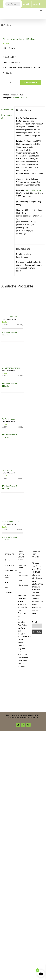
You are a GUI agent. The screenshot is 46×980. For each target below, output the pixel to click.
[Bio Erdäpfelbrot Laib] (13, 507)
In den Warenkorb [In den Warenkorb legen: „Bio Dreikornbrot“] (11, 435)
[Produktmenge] (10, 83)
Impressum (26, 717)
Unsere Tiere (7, 576)
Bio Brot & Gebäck (20, 98)
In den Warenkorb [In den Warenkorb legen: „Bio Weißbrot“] (11, 486)
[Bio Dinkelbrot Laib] (13, 302)
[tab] (7, 109)
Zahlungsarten (23, 585)
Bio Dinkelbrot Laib (10, 317)
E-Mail (34, 622)
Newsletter (34, 717)
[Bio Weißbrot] (13, 455)
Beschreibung (7, 109)
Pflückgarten (9, 565)
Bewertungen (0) (7, 116)
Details (7, 335)
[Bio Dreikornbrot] (13, 404)
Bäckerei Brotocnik (33, 190)
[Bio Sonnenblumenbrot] (13, 353)
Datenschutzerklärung (15, 717)
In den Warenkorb (31, 83)
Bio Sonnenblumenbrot (11, 368)
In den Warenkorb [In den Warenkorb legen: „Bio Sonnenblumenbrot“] (11, 383)
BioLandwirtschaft (9, 570)
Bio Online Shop (23, 567)
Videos (7, 588)
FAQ (21, 580)
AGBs (38, 715)
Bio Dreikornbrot (8, 419)
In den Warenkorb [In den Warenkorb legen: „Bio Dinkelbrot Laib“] (11, 332)
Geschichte (9, 592)
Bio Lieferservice (23, 574)
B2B (7, 583)
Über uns (8, 560)
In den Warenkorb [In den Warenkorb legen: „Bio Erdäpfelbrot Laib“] (11, 537)
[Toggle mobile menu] (41, 10)
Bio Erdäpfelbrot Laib (10, 522)
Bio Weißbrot (7, 470)
